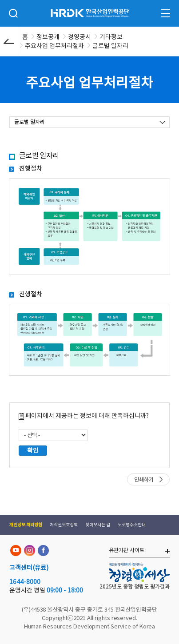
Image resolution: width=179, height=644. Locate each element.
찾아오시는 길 (98, 525)
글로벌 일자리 (30, 122)
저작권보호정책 (64, 525)
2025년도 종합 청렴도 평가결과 (135, 586)
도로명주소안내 (132, 525)
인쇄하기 (144, 479)
